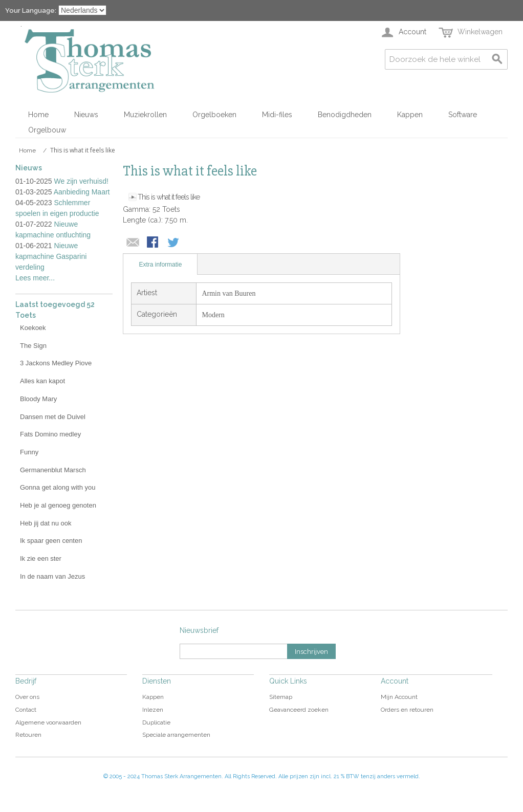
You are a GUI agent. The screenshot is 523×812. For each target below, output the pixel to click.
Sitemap (281, 697)
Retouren (28, 735)
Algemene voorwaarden (48, 722)
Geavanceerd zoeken (299, 710)
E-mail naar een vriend (133, 243)
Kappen (410, 115)
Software (463, 115)
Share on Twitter (174, 243)
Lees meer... (35, 278)
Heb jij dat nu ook (46, 523)
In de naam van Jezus (52, 576)
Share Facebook (154, 243)
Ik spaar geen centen (51, 541)
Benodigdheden (345, 115)
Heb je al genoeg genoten (58, 505)
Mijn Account (399, 697)
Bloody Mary (38, 399)
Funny (29, 452)
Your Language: (31, 10)
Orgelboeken (214, 115)
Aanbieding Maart (82, 192)
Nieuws (86, 115)
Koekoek (33, 328)
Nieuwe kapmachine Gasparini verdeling (51, 256)
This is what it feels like (169, 197)
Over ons (27, 697)
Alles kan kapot (42, 381)
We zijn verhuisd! (81, 181)
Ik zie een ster (41, 558)
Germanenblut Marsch (53, 470)
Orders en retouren (407, 710)
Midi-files (277, 115)
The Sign (33, 346)
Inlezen (153, 710)
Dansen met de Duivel (53, 417)
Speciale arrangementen (176, 735)
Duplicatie (156, 722)
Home (38, 115)
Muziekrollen (145, 115)
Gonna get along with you (58, 487)
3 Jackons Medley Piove (56, 363)
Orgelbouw (47, 130)
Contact (26, 710)
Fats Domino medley (50, 434)
